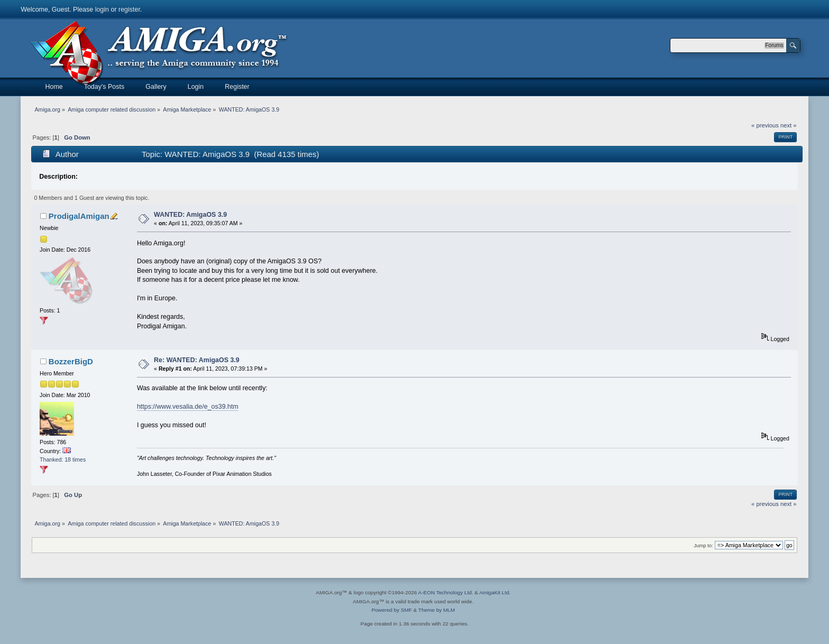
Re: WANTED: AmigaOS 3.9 (197, 360)
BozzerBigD (71, 361)
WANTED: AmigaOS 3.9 (190, 215)
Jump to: (703, 545)
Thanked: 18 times (63, 459)
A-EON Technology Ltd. (446, 592)
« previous (765, 125)
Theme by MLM (436, 610)
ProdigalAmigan (79, 216)
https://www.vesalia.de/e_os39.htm (188, 407)
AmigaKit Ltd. (495, 592)
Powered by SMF (392, 610)
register (129, 10)
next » (789, 125)
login (102, 10)
